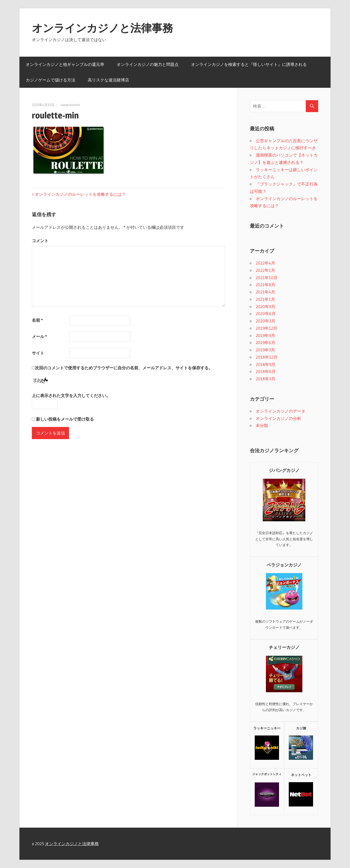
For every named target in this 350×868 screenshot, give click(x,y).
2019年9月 (265, 335)
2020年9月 (266, 306)
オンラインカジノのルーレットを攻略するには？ (80, 194)
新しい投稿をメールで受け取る (65, 419)
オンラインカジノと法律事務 (102, 28)
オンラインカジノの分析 (278, 418)
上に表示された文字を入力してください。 (71, 395)
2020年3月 (266, 321)
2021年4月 (265, 292)
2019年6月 (266, 342)
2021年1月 (265, 299)
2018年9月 (266, 364)
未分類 (262, 425)
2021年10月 (267, 278)
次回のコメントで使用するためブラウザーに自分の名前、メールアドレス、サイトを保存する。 (124, 368)
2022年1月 (265, 270)
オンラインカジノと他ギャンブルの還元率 (65, 64)
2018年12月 (267, 357)
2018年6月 (266, 371)
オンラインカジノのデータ (280, 411)
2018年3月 (266, 379)
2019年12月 (267, 328)
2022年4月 (265, 263)
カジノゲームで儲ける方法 (51, 80)
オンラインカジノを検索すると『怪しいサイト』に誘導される (249, 64)
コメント (40, 241)
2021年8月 (266, 285)
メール (39, 336)
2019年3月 (265, 350)
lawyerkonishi (70, 105)
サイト (38, 353)
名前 (37, 320)
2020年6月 (266, 314)
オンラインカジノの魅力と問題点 (148, 64)
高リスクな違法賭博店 (108, 80)
